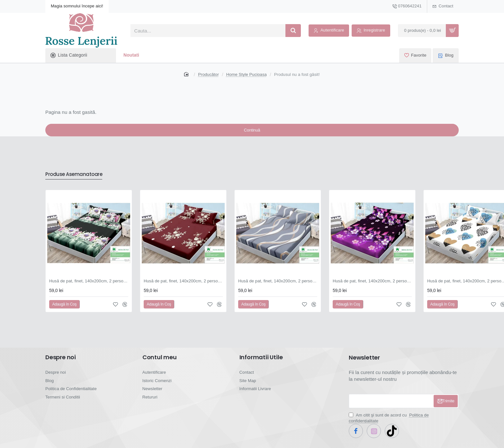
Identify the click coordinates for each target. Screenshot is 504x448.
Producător (208, 74)
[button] (64, 309)
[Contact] (443, 6)
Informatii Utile (261, 362)
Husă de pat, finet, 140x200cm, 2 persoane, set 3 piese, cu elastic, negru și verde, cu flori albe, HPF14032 (89, 286)
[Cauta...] (293, 31)
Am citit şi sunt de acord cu (389, 423)
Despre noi (61, 362)
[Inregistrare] (371, 31)
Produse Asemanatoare (78, 179)
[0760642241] (407, 6)
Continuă (252, 133)
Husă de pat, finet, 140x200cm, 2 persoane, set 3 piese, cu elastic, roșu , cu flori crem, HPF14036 (183, 286)
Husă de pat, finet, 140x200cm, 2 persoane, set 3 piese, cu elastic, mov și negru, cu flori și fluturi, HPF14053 (372, 286)
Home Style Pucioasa (247, 74)
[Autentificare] (329, 31)
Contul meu (160, 362)
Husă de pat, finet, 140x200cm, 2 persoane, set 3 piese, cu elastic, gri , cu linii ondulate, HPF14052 (278, 286)
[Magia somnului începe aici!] (77, 6)
